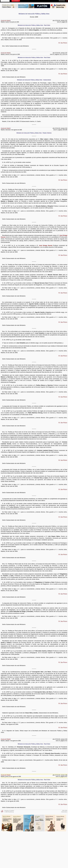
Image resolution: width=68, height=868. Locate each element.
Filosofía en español (9, 811)
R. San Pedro (63, 43)
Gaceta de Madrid (6, 21)
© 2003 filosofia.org (9, 812)
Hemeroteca (64, 812)
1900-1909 (65, 811)
